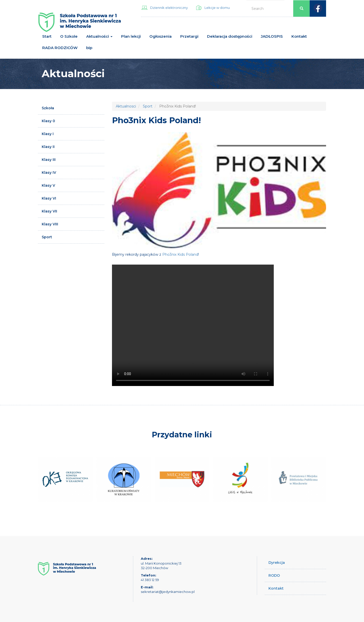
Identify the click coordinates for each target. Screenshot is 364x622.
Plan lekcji (131, 36)
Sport (47, 237)
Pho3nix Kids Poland (180, 254)
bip (89, 48)
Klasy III (49, 160)
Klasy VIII (50, 224)
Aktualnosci (126, 106)
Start (47, 36)
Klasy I (48, 134)
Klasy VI (49, 198)
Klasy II (48, 147)
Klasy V (48, 185)
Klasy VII (49, 211)
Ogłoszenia (161, 36)
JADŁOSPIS (272, 36)
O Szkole (69, 36)
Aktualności (99, 36)
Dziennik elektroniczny (169, 8)
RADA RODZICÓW (60, 48)
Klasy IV (49, 173)
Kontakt (299, 36)
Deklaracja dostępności (230, 36)
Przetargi (189, 36)
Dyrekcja (277, 563)
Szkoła (48, 108)
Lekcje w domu (217, 8)
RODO (274, 575)
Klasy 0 (48, 121)
